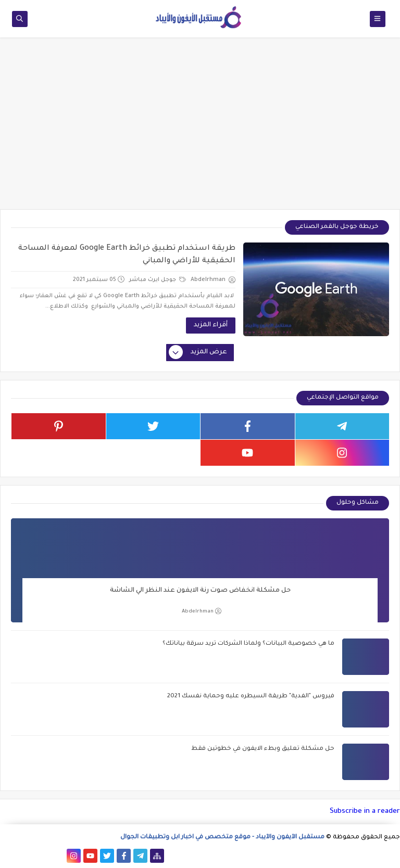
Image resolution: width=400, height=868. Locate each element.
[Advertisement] (200, 129)
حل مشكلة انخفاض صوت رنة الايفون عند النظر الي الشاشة (200, 591)
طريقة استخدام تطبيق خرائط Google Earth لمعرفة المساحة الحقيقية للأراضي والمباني (127, 255)
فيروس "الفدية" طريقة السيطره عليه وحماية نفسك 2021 (251, 697)
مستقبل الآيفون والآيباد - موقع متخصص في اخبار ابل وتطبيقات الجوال (222, 838)
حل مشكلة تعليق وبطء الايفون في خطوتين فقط (263, 749)
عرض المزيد (198, 353)
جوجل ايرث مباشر (158, 280)
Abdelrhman (202, 611)
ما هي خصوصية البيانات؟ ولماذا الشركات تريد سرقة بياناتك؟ (248, 644)
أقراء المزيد (211, 325)
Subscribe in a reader (365, 812)
